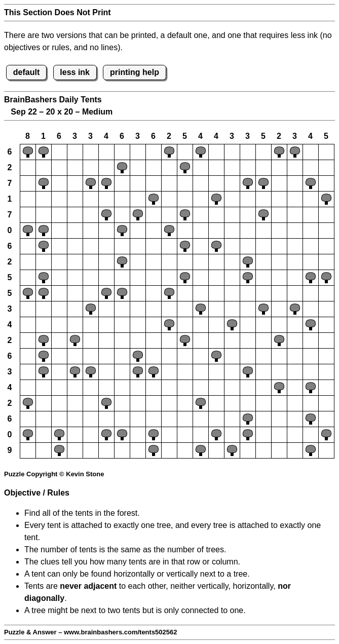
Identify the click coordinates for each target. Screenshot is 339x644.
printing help (135, 72)
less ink (75, 72)
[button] (28, 152)
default (26, 72)
